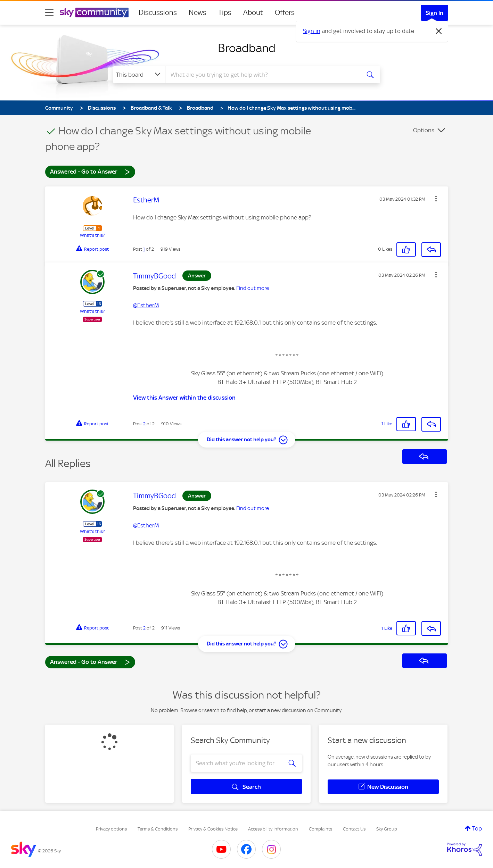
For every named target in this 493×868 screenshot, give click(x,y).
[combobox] (262, 75)
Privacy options (111, 829)
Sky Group (387, 829)
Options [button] (424, 130)
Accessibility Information (273, 829)
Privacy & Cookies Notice (213, 829)
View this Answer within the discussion (184, 398)
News (198, 12)
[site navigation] (49, 12)
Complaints (321, 829)
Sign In (434, 13)
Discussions (158, 12)
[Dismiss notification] (439, 31)
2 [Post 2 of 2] (144, 424)
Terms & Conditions (158, 829)
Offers (285, 12)
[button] (436, 199)
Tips (225, 12)
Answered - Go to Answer (90, 171)
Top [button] (477, 828)
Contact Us (354, 829)
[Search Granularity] (139, 75)
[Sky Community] (94, 12)
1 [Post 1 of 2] (144, 249)
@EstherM (146, 305)
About (253, 12)
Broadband (247, 48)
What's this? (92, 235)
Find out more (253, 288)
